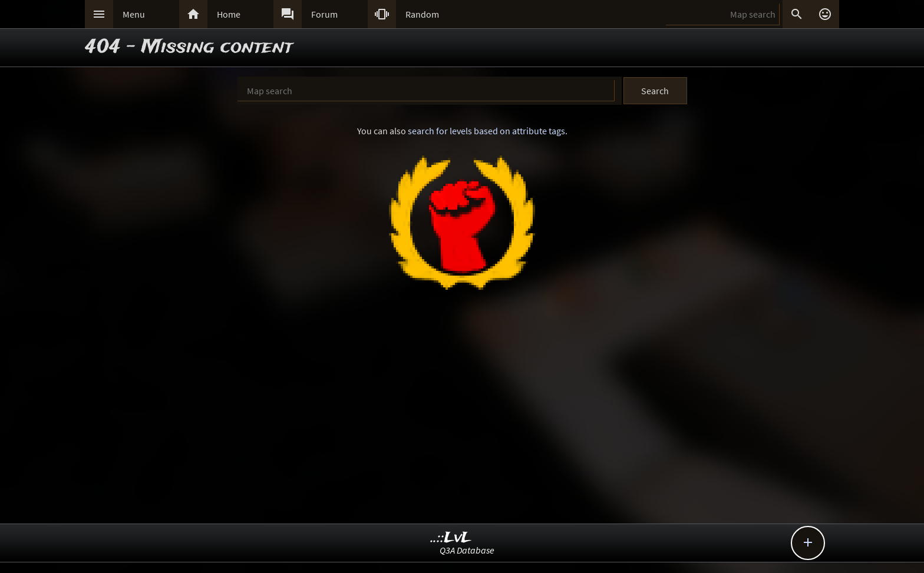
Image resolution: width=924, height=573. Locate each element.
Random (422, 14)
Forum (324, 14)
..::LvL (451, 538)
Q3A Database (467, 550)
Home (229, 14)
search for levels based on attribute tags (486, 131)
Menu (134, 14)
